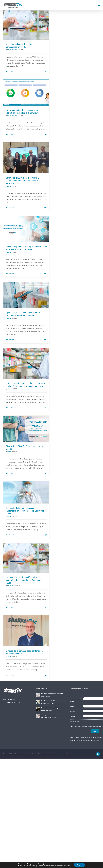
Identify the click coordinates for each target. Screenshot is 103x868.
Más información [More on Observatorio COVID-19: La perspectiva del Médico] (10, 473)
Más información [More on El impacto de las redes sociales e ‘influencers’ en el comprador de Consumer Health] (10, 535)
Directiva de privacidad (85, 726)
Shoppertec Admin (12, 50)
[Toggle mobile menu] (99, 6)
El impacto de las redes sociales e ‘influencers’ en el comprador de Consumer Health (25, 511)
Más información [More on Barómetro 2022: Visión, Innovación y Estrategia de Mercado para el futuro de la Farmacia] (10, 208)
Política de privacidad (64, 754)
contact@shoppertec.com (14, 702)
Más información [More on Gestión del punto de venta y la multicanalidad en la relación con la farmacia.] (10, 274)
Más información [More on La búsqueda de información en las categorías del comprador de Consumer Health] (10, 607)
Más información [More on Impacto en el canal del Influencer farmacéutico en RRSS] (10, 71)
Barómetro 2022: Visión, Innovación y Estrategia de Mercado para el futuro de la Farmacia (24, 181)
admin (9, 186)
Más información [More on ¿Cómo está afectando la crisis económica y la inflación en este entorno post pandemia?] (10, 407)
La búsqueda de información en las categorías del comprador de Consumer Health (23, 580)
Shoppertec (10, 586)
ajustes (68, 866)
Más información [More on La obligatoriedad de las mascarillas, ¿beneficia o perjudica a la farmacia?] (10, 134)
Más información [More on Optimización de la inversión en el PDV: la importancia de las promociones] (10, 340)
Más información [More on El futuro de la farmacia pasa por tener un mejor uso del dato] (10, 675)
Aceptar (79, 865)
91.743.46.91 (12, 700)
